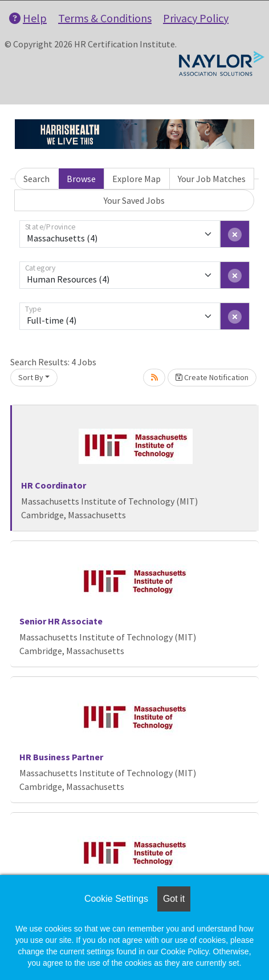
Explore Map (136, 179)
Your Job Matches (212, 179)
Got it (174, 899)
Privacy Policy (196, 18)
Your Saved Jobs (134, 200)
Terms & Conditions (105, 18)
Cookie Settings (116, 899)
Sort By (31, 377)
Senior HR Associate (61, 621)
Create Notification (212, 377)
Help (28, 18)
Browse (81, 179)
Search (36, 179)
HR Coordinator (54, 485)
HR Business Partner (61, 757)
